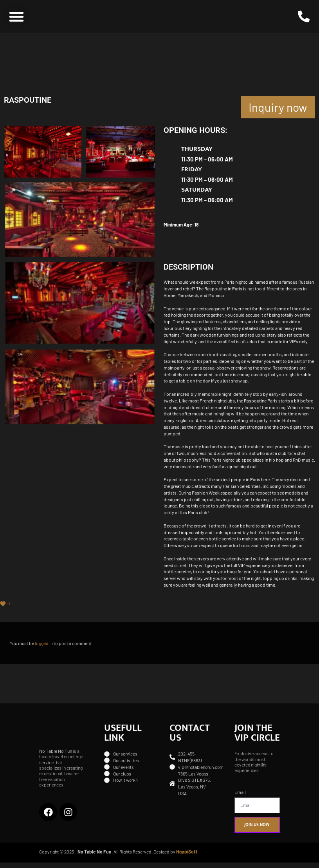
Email (240, 797)
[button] (16, 19)
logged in (44, 649)
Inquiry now (278, 112)
